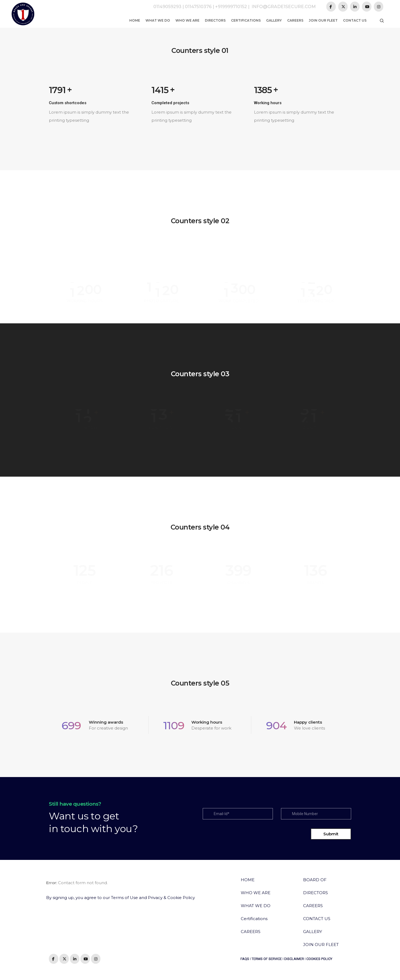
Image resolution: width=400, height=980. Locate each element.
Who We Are (187, 20)
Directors (215, 20)
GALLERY (313, 932)
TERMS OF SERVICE (267, 959)
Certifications (246, 20)
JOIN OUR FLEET (321, 945)
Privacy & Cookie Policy (171, 898)
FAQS (245, 959)
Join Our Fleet (323, 20)
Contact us (355, 20)
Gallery (274, 20)
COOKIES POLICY (319, 959)
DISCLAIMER (294, 959)
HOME (248, 880)
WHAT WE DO (256, 906)
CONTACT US (317, 919)
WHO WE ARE (256, 893)
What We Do (158, 20)
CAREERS (251, 932)
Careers (295, 20)
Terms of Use (124, 898)
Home (135, 20)
